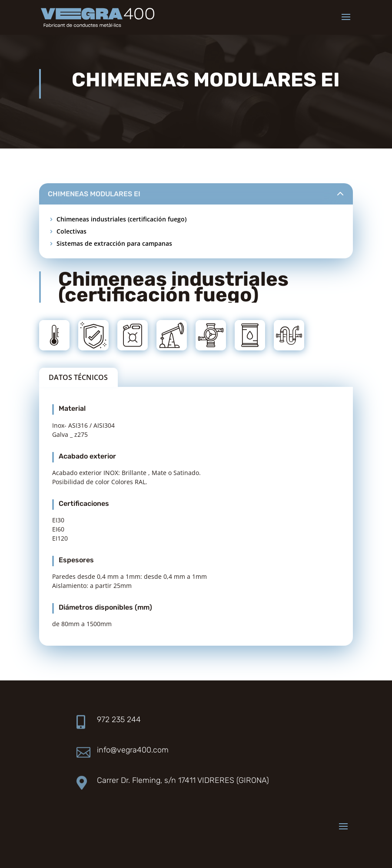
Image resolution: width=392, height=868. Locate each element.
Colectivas (71, 231)
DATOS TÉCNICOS (78, 377)
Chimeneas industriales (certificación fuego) (121, 219)
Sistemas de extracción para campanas (114, 243)
